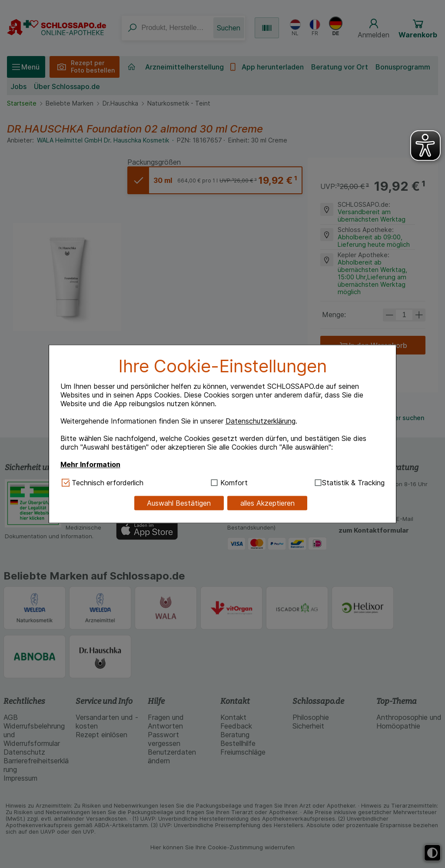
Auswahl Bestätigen (179, 503)
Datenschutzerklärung (261, 421)
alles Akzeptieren (267, 503)
